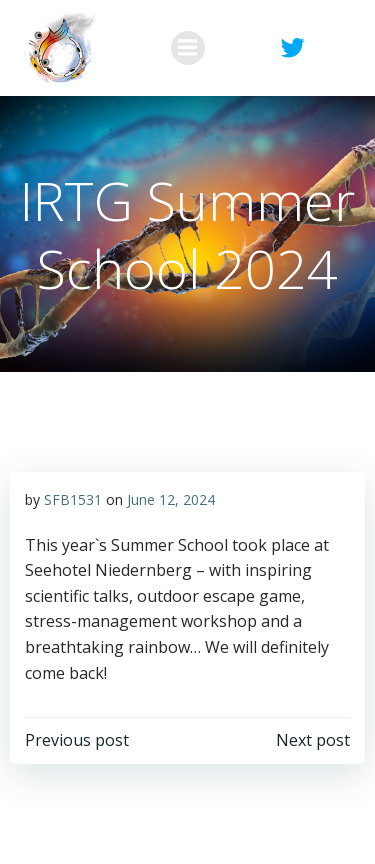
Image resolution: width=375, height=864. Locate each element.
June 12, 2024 (171, 499)
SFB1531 (73, 499)
